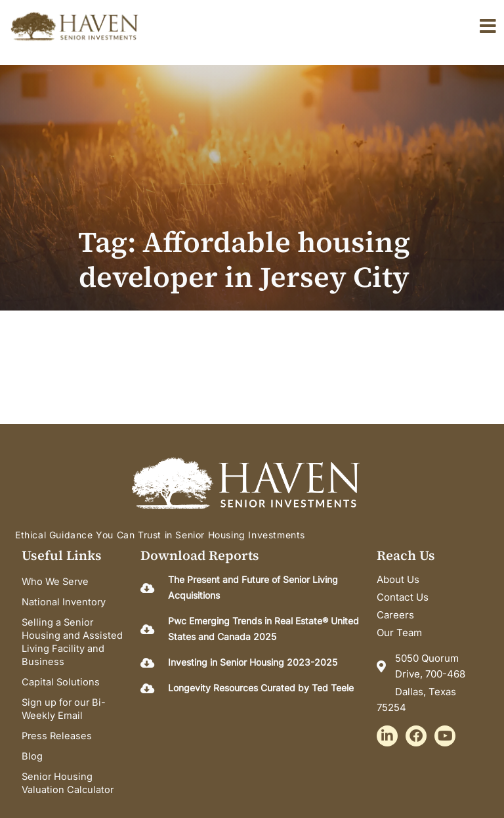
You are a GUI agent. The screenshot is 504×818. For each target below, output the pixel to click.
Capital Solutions (61, 680)
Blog (32, 752)
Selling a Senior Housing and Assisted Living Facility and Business (72, 641)
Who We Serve (55, 582)
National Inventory (64, 601)
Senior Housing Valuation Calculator (68, 779)
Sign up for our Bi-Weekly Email (64, 706)
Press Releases (57, 733)
